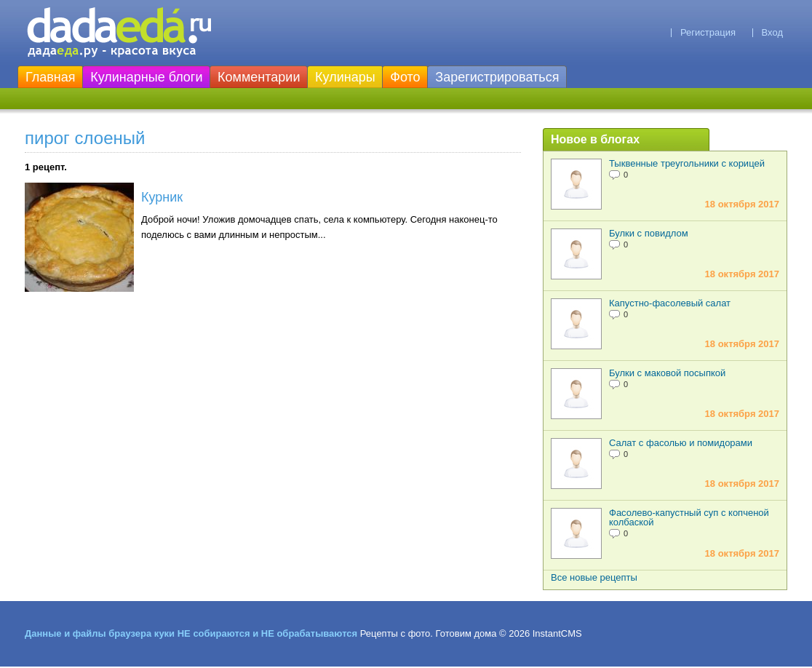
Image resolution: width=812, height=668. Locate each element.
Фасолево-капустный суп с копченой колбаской (689, 517)
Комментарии (259, 77)
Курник (162, 197)
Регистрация (708, 32)
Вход (772, 32)
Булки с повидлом (649, 233)
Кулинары (345, 77)
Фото (405, 77)
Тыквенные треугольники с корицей (687, 163)
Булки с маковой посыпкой (667, 373)
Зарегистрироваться (497, 77)
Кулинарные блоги (146, 77)
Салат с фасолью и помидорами (681, 443)
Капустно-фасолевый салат (670, 303)
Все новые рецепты (594, 577)
